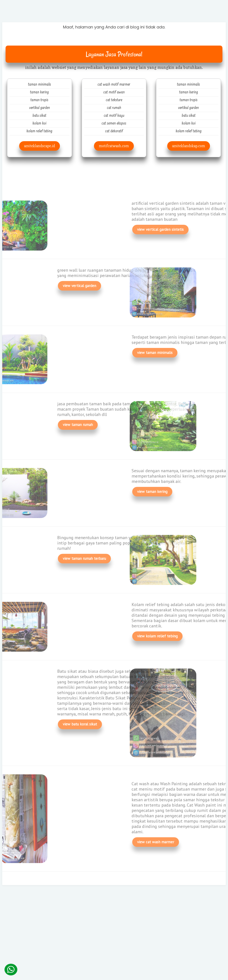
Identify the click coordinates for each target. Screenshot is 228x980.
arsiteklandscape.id (40, 146)
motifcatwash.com (114, 146)
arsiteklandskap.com (189, 146)
